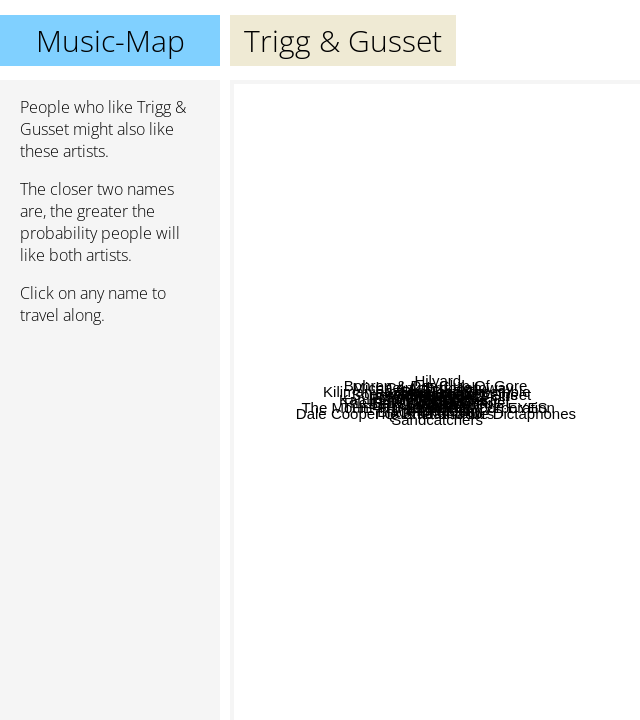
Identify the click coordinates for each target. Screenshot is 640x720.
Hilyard (460, 95)
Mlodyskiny (554, 543)
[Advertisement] (110, 447)
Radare (542, 464)
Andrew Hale (295, 322)
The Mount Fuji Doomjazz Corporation (369, 421)
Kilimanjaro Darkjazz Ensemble (380, 387)
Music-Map (110, 40)
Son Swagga (527, 423)
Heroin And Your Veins (381, 367)
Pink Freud (535, 324)
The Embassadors (404, 569)
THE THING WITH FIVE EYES (529, 568)
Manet (483, 486)
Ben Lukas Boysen (341, 546)
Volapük (378, 444)
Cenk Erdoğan (502, 129)
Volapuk (531, 480)
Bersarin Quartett (391, 121)
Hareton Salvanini (344, 490)
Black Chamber (399, 401)
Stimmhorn (405, 220)
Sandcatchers (502, 634)
